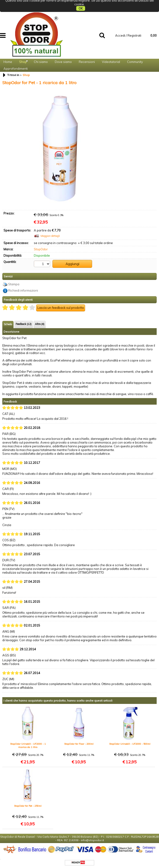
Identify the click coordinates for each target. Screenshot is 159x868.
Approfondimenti (16, 65)
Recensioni (87, 54)
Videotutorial (111, 54)
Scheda (8, 322)
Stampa (14, 282)
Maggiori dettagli (50, 235)
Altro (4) (40, 322)
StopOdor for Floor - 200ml (79, 742)
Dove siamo (63, 54)
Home (8, 54)
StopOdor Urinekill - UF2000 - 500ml (130, 742)
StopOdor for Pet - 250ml (28, 804)
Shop (23, 54)
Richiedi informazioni (23, 288)
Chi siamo (41, 54)
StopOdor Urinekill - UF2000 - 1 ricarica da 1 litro (28, 743)
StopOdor (41, 248)
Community (135, 54)
